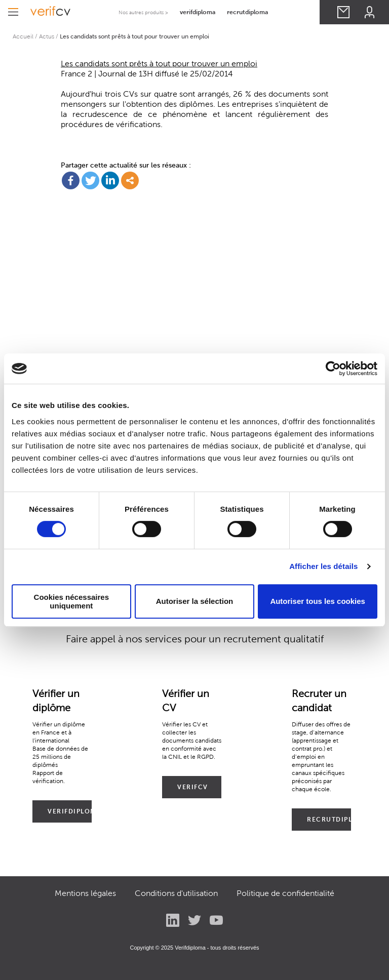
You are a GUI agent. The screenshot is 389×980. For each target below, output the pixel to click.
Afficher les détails (323, 566)
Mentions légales (85, 893)
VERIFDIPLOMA (70, 811)
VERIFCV (193, 787)
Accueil (23, 36)
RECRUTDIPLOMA (329, 819)
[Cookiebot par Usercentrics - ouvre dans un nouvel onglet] (333, 369)
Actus (47, 36)
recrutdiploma (247, 12)
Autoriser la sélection (195, 601)
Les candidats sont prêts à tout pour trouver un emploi (159, 64)
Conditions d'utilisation (176, 893)
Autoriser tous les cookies (318, 601)
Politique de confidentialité (285, 893)
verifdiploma (198, 12)
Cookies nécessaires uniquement (71, 601)
